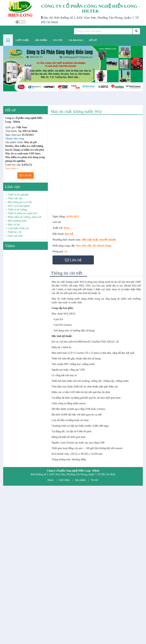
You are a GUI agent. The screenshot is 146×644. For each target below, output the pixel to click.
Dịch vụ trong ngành (19, 206)
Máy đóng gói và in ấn (20, 202)
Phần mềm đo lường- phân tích (25, 217)
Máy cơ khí (14, 225)
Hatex (51, 480)
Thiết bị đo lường (17, 210)
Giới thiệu (64, 480)
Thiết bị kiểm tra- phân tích (22, 213)
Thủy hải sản (15, 198)
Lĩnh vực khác (15, 236)
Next (51, 269)
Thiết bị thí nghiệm (18, 195)
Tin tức (95, 480)
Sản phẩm (80, 480)
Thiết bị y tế (15, 232)
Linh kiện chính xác (18, 228)
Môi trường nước (17, 221)
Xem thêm (12, 168)
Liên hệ (26, 175)
